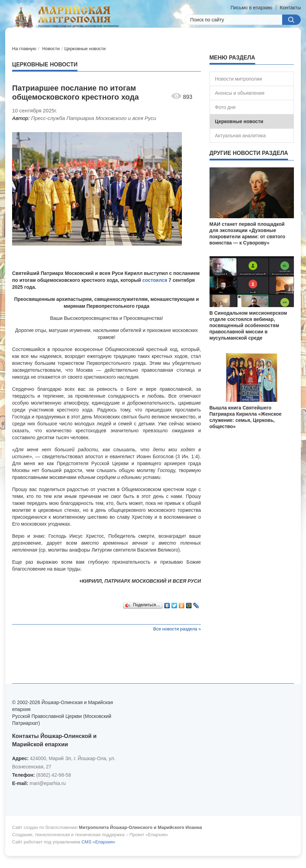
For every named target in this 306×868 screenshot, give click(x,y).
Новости (51, 49)
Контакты (290, 8)
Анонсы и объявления (240, 93)
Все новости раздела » (177, 629)
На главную (24, 49)
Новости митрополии (239, 79)
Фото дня (225, 107)
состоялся (155, 280)
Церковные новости (85, 49)
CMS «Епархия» (99, 842)
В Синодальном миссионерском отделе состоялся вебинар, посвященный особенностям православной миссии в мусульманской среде (248, 325)
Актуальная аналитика (240, 136)
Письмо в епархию (252, 8)
